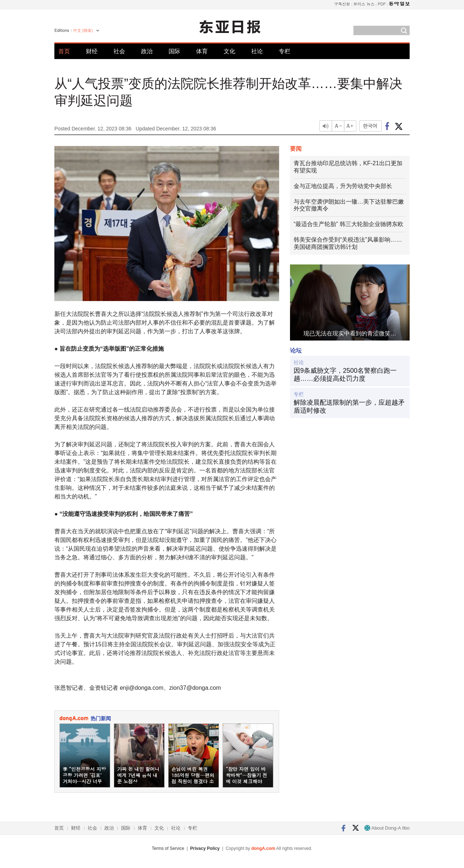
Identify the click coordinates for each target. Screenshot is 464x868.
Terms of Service (168, 848)
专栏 (285, 51)
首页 (64, 51)
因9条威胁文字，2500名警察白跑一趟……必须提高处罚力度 (345, 375)
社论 (257, 51)
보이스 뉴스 (364, 4)
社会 (119, 51)
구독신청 (342, 4)
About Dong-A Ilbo (387, 828)
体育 (202, 51)
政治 (147, 51)
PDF (382, 4)
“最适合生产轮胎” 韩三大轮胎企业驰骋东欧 (349, 224)
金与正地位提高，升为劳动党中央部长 (343, 186)
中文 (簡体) (83, 30)
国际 (174, 51)
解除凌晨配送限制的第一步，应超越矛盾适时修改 (349, 406)
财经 (92, 51)
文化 (229, 51)
